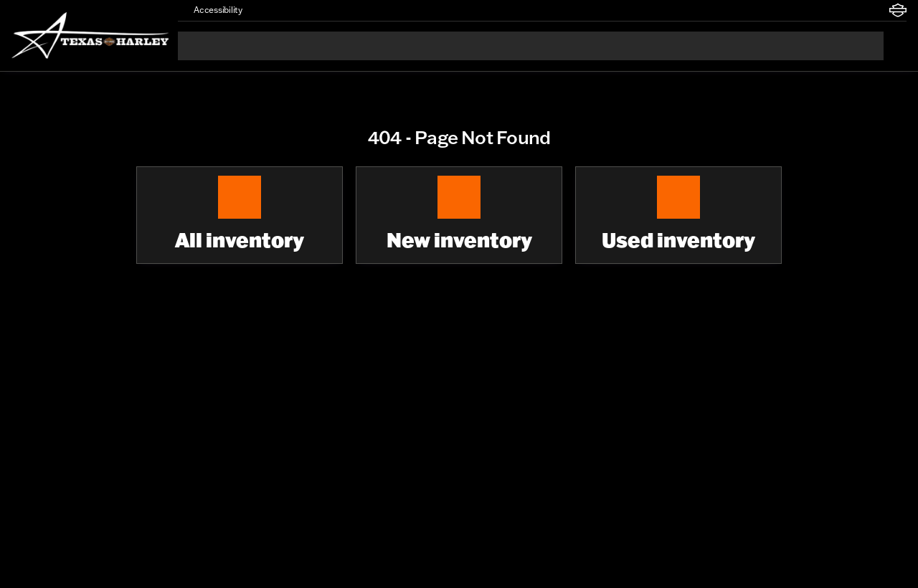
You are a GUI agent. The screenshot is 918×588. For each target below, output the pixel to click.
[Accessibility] (212, 10)
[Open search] (895, 46)
